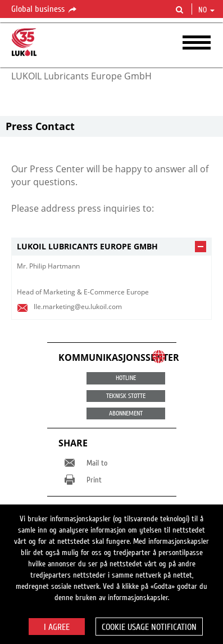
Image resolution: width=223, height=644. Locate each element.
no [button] (206, 10)
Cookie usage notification (149, 627)
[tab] (112, 247)
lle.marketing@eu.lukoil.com (78, 307)
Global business (45, 10)
